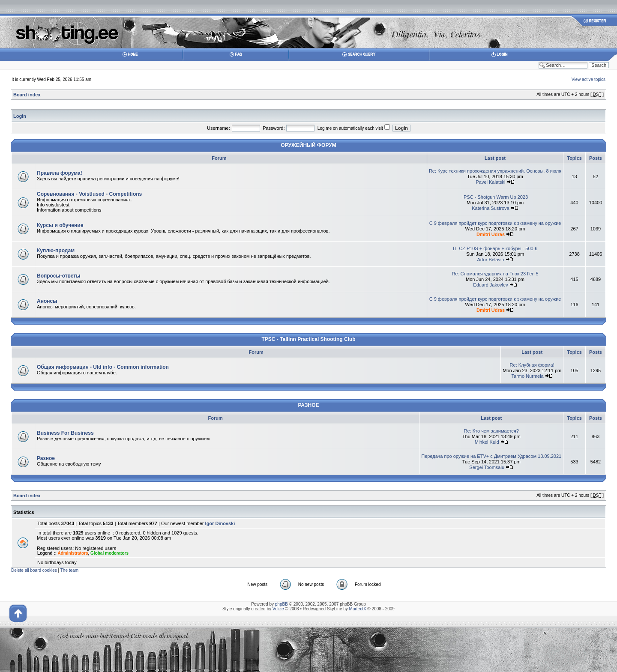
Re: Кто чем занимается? (491, 431)
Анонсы (47, 301)
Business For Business (65, 433)
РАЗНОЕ (308, 405)
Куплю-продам (56, 251)
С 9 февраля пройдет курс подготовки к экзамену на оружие (495, 223)
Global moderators (109, 553)
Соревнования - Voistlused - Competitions (89, 194)
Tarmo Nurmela (528, 376)
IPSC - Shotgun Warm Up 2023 (495, 197)
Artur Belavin (491, 260)
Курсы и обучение (60, 225)
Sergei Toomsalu (487, 467)
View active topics (589, 79)
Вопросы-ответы (58, 276)
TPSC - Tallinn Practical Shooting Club (308, 339)
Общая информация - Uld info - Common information (103, 367)
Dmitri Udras (491, 234)
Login (20, 116)
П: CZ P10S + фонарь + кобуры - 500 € (495, 248)
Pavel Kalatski (490, 182)
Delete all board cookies (34, 570)
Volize (278, 609)
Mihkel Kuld (487, 442)
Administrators (73, 553)
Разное (46, 458)
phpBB (282, 604)
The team (69, 570)
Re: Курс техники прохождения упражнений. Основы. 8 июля (495, 171)
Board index (27, 95)
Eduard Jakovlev (490, 285)
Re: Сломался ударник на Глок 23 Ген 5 (495, 274)
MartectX (358, 609)
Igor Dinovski (220, 523)
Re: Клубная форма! (532, 365)
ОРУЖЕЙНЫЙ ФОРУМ (308, 145)
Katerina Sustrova (490, 208)
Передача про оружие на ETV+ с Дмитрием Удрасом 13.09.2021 (491, 456)
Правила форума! (60, 173)
